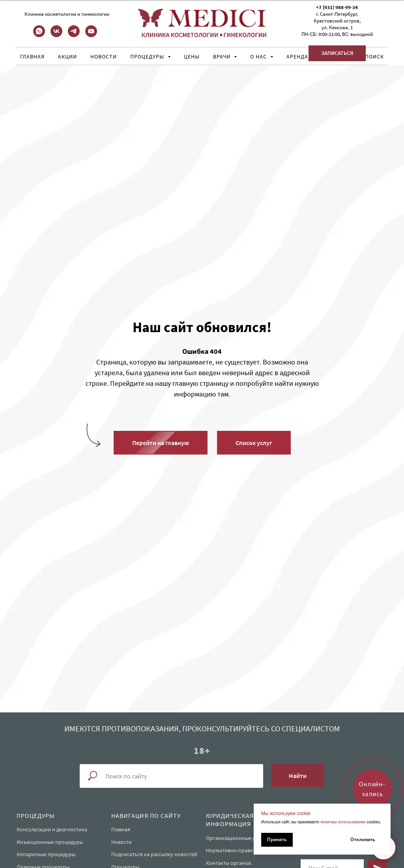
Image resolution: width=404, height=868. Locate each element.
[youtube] (91, 35)
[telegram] (74, 35)
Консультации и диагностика (52, 829)
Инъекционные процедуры (50, 842)
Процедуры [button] (148, 56)
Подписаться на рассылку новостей (154, 854)
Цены (192, 56)
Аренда (297, 56)
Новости (104, 56)
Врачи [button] (223, 56)
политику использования (343, 822)
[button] (337, 53)
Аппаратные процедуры (46, 854)
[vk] (56, 35)
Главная (32, 56)
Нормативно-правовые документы (248, 850)
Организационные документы (243, 838)
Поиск (374, 56)
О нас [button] (259, 56)
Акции (67, 56)
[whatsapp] (39, 35)
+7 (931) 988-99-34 (337, 7)
